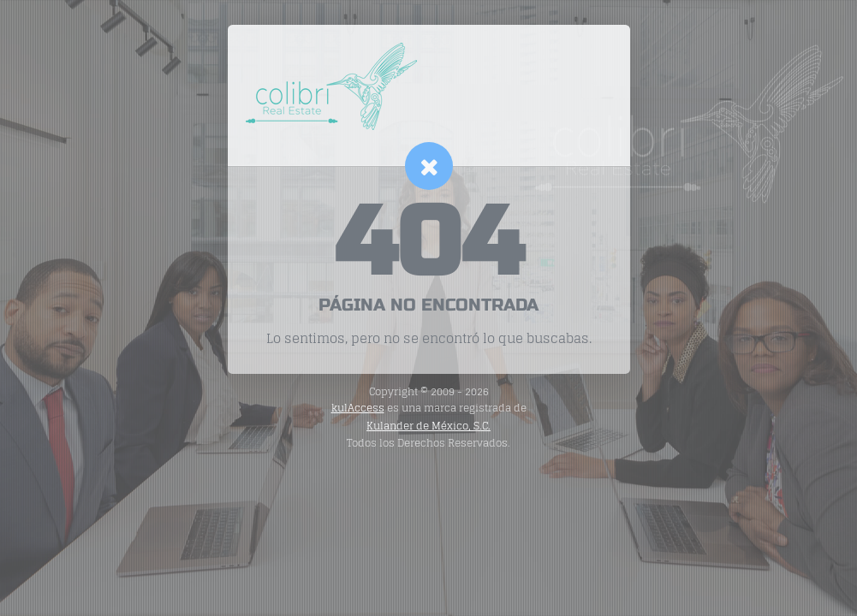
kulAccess (358, 408)
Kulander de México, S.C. (428, 426)
